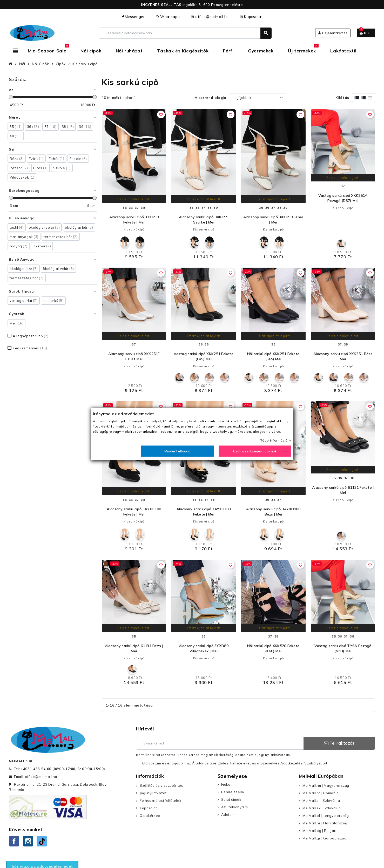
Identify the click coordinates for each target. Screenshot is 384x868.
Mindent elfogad (177, 451)
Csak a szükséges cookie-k (255, 451)
